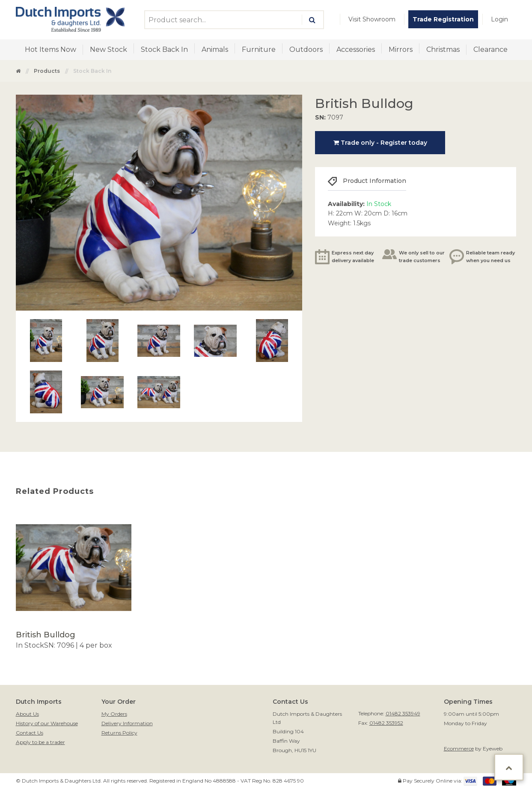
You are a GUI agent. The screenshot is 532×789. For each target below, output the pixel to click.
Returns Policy (119, 733)
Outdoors (306, 49)
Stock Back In (164, 49)
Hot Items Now (51, 49)
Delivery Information (127, 723)
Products (47, 71)
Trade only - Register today (380, 143)
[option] (74, 580)
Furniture (259, 49)
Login (499, 19)
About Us (27, 714)
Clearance (490, 49)
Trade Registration (443, 19)
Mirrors (401, 49)
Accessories (356, 49)
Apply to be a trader (40, 742)
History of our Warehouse (47, 723)
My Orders (114, 714)
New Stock (108, 49)
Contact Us (30, 733)
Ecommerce (459, 749)
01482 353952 (386, 723)
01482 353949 (403, 713)
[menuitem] (372, 19)
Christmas (443, 49)
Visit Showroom (372, 19)
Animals (215, 49)
